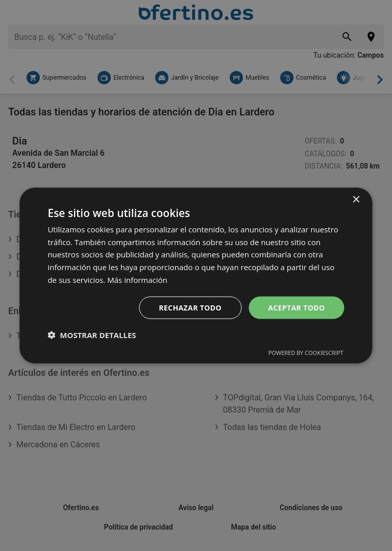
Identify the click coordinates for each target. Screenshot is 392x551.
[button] (92, 335)
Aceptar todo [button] (296, 307)
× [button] (356, 199)
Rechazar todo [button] (190, 307)
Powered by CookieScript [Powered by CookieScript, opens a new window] (306, 353)
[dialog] (196, 275)
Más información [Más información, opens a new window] (137, 279)
